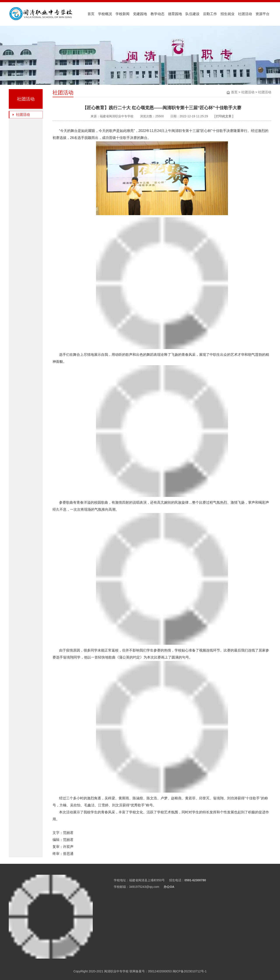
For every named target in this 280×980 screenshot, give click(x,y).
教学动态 (157, 14)
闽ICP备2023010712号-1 (189, 971)
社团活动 (245, 14)
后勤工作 (210, 14)
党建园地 (140, 14)
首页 (91, 14)
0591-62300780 (195, 880)
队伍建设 (192, 14)
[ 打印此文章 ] (224, 116)
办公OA (169, 887)
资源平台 (262, 14)
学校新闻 (122, 14)
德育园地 (175, 14)
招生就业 (227, 14)
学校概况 (105, 14)
